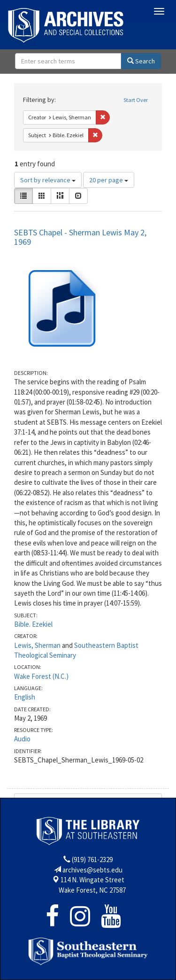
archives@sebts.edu (92, 870)
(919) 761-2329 (92, 859)
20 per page (109, 180)
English (25, 697)
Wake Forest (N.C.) (41, 676)
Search (141, 61)
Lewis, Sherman (37, 645)
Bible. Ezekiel (33, 624)
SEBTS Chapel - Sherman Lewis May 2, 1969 (80, 237)
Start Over (136, 100)
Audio (22, 739)
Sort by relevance (48, 180)
